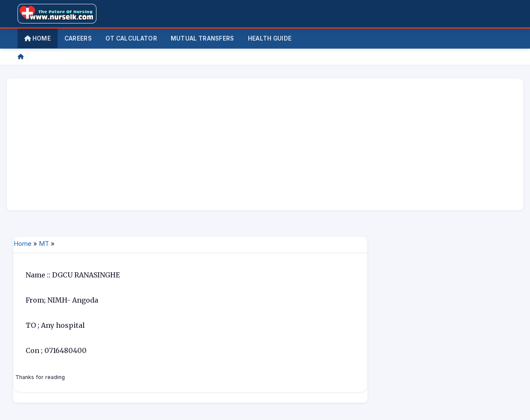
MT (44, 244)
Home (38, 38)
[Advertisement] (265, 144)
